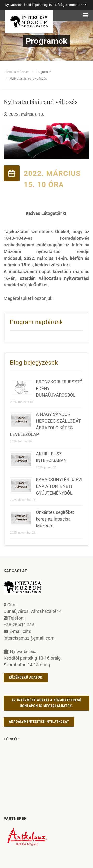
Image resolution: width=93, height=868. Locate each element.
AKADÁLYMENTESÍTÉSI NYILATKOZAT (39, 722)
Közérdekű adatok (26, 677)
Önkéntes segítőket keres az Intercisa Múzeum (55, 519)
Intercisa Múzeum (16, 72)
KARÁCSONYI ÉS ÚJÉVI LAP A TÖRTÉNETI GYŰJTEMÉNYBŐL (59, 486)
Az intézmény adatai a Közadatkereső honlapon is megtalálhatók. (46, 703)
